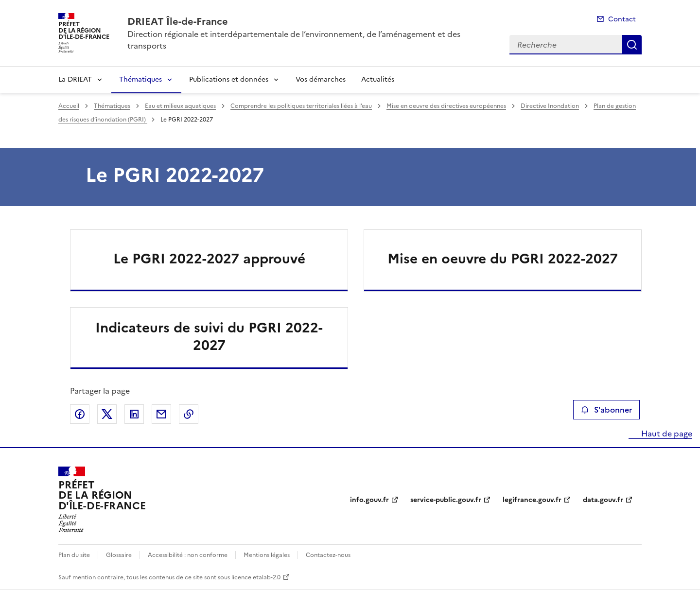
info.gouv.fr (369, 500)
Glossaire (119, 555)
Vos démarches (321, 79)
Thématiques (140, 79)
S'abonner (606, 410)
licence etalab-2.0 (256, 577)
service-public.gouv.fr (446, 500)
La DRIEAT (75, 79)
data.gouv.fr (603, 500)
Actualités (378, 79)
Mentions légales (267, 555)
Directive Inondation (550, 106)
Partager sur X (107, 414)
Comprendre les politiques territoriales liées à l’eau (301, 106)
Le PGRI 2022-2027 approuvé (209, 259)
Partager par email (161, 414)
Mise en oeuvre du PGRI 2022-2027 (503, 259)
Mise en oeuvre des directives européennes (446, 106)
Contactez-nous (328, 555)
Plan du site (74, 555)
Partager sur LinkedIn (134, 414)
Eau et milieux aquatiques (180, 106)
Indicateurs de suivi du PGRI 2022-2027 (209, 336)
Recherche (632, 45)
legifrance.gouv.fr (532, 500)
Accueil (69, 106)
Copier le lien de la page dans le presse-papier (189, 414)
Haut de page (666, 434)
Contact (622, 19)
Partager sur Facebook (80, 414)
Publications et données (229, 79)
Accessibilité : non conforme (188, 555)
